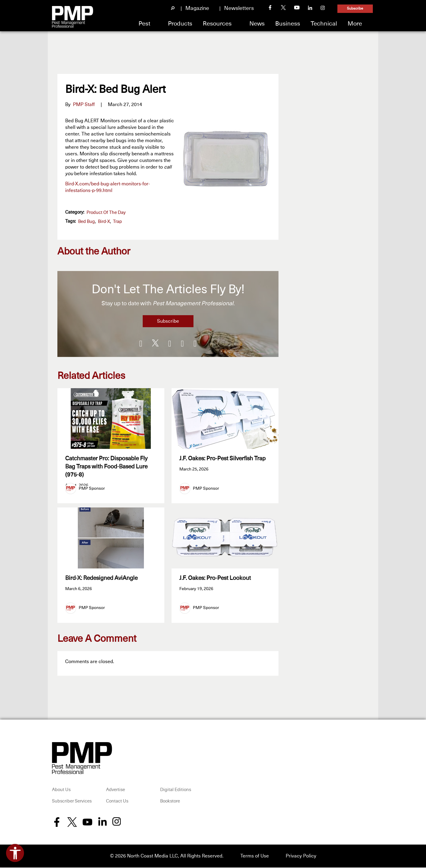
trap (117, 222)
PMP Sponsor (92, 489)
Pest (144, 24)
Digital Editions (176, 791)
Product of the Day (106, 213)
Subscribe (355, 9)
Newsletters (239, 8)
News (257, 24)
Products (180, 24)
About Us (61, 791)
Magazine (197, 8)
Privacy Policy (301, 857)
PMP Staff (84, 105)
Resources (217, 24)
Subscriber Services (72, 802)
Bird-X (104, 222)
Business (288, 24)
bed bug (87, 222)
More (355, 24)
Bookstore (170, 802)
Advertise (116, 791)
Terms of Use (255, 857)
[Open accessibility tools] (15, 853)
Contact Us (117, 802)
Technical (324, 24)
